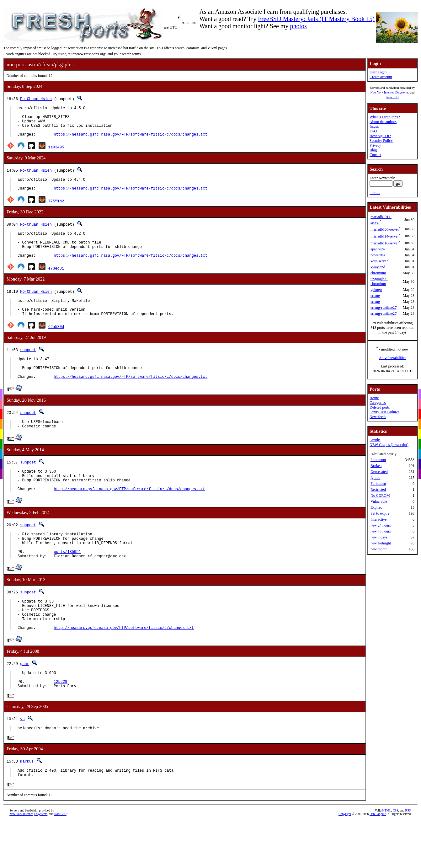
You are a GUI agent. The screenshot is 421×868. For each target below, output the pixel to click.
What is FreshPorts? (385, 117)
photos (298, 26)
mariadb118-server (385, 243)
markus (27, 809)
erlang (375, 296)
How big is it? (380, 136)
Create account (381, 77)
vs (22, 765)
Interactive (378, 519)
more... (375, 193)
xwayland (378, 267)
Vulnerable (379, 501)
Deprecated (379, 472)
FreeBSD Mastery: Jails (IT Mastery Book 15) (316, 19)
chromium (378, 273)
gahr (25, 706)
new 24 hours (381, 525)
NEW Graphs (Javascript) (389, 445)
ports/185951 (67, 586)
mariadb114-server (385, 236)
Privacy (375, 145)
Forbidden (378, 484)
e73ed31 (56, 283)
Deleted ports (380, 407)
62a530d (56, 345)
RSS (408, 860)
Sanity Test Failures (384, 412)
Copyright (345, 863)
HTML (386, 860)
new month (379, 549)
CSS (396, 860)
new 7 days (379, 537)
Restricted (378, 490)
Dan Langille (378, 863)
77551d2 (56, 210)
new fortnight (381, 543)
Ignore (375, 478)
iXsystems (402, 92)
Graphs (375, 440)
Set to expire (380, 513)
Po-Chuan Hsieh (36, 99)
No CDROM (380, 496)
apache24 (378, 249)
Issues (374, 126)
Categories (378, 403)
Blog (373, 150)
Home (374, 398)
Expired (376, 507)
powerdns (378, 255)
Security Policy (381, 141)
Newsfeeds (378, 417)
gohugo (376, 290)
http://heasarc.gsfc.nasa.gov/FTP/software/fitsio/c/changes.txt (124, 670)
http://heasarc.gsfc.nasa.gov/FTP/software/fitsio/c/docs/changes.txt (129, 519)
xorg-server (379, 261)
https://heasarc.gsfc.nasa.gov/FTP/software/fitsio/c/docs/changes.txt (131, 141)
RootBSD (393, 97)
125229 (60, 727)
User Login (378, 72)
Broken (376, 466)
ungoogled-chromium (379, 281)
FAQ (373, 131)
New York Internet (382, 92)
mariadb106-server (385, 229)
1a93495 (56, 154)
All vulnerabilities (393, 358)
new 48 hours (381, 531)
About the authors (383, 122)
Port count (378, 460)
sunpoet (28, 369)
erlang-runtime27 (384, 308)
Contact (375, 155)
